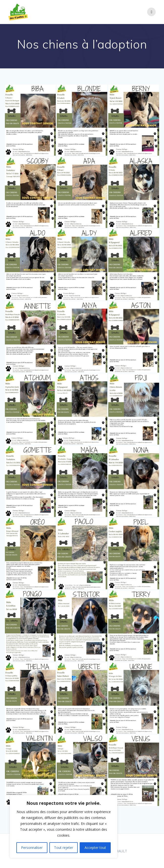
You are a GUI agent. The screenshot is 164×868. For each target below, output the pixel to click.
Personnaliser (32, 848)
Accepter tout (95, 848)
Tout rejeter (64, 848)
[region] (64, 827)
